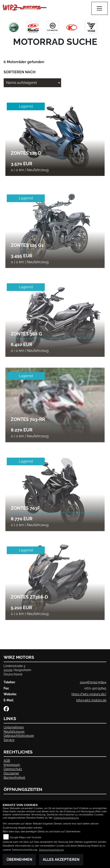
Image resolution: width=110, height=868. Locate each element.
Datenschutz (13, 769)
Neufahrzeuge (14, 731)
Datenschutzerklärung (66, 818)
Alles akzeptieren (61, 860)
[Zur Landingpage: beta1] (33, 27)
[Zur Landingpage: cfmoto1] (52, 27)
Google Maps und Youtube (26, 837)
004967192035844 (93, 682)
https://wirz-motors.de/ (89, 694)
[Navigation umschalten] (100, 8)
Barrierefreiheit (14, 777)
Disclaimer (11, 773)
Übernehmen (19, 860)
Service (9, 740)
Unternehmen (14, 727)
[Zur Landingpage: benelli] (14, 27)
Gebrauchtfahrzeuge (19, 736)
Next (104, 28)
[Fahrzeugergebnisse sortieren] (32, 83)
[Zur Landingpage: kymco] (72, 27)
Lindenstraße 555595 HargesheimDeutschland (17, 670)
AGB (7, 761)
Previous (6, 28)
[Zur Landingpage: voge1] (91, 27)
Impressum (12, 765)
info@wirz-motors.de (91, 700)
